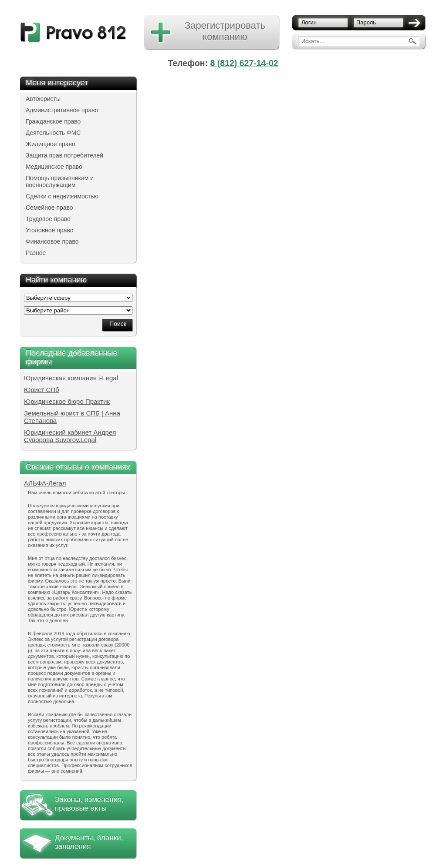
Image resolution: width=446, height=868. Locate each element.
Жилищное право (51, 144)
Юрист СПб (42, 390)
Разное (36, 253)
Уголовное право (50, 230)
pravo (73, 32)
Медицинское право (54, 167)
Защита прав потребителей (64, 155)
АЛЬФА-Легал (45, 483)
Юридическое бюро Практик (67, 401)
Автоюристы (43, 99)
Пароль (366, 22)
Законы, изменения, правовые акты (89, 804)
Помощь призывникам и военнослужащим (60, 181)
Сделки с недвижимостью (62, 196)
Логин (309, 22)
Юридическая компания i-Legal (71, 378)
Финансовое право (52, 241)
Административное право (62, 110)
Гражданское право (53, 121)
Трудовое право (48, 219)
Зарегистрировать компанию (225, 31)
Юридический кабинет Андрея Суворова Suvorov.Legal (70, 436)
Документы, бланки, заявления (89, 842)
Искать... (313, 41)
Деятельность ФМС (53, 133)
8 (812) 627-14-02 (244, 63)
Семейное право (49, 208)
